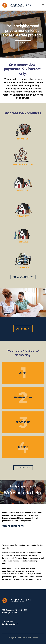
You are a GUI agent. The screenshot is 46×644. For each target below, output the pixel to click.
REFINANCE (23, 242)
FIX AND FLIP (23, 139)
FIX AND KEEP (23, 216)
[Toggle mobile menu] (43, 5)
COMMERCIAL (23, 267)
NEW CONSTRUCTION (23, 165)
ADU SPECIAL (23, 190)
